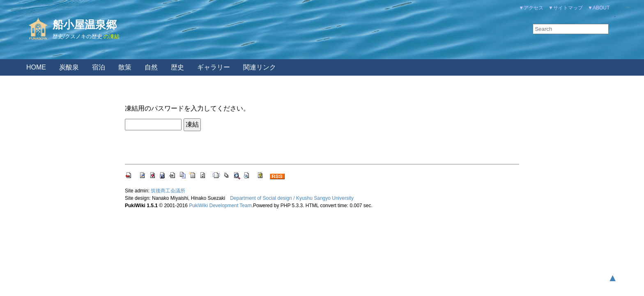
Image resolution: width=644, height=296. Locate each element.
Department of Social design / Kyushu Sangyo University (292, 198)
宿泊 (99, 67)
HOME (36, 67)
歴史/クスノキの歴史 (77, 36)
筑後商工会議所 (168, 191)
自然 (151, 67)
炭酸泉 (69, 67)
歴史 (177, 67)
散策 (125, 67)
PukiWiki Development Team (220, 206)
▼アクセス (531, 8)
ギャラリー (214, 67)
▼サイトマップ (566, 8)
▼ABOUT (599, 8)
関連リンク (260, 67)
